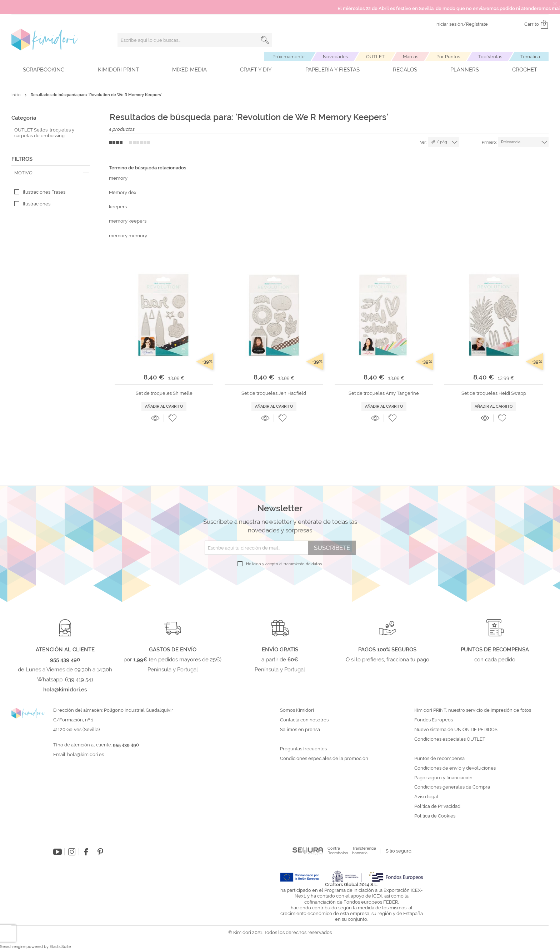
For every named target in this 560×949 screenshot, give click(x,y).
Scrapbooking (44, 70)
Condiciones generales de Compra (452, 787)
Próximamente (289, 57)
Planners (465, 70)
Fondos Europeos (434, 720)
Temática (530, 57)
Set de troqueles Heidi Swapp (494, 393)
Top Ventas (490, 57)
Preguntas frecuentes (303, 749)
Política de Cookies (435, 816)
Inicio (17, 95)
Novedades (335, 57)
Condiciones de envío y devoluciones (455, 768)
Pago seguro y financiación (443, 778)
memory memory (128, 236)
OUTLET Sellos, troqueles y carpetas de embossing (44, 133)
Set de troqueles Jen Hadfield (274, 393)
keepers (118, 207)
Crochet (525, 70)
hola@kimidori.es (86, 754)
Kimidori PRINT (118, 70)
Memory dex (123, 192)
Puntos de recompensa (439, 759)
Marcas (411, 57)
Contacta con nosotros (304, 720)
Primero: (489, 142)
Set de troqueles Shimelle (164, 393)
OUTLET (375, 57)
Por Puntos (448, 57)
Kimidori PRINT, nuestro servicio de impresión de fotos (473, 710)
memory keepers (128, 221)
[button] (172, 418)
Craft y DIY (256, 70)
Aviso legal (426, 797)
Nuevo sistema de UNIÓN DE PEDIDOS (456, 730)
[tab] (51, 173)
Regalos (405, 70)
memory (118, 178)
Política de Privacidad (437, 806)
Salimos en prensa (300, 730)
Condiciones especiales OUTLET (450, 739)
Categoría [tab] (24, 118)
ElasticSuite (60, 947)
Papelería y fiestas (332, 70)
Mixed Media (189, 70)
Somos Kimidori (297, 710)
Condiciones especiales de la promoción (325, 759)
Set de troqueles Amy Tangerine (384, 393)
